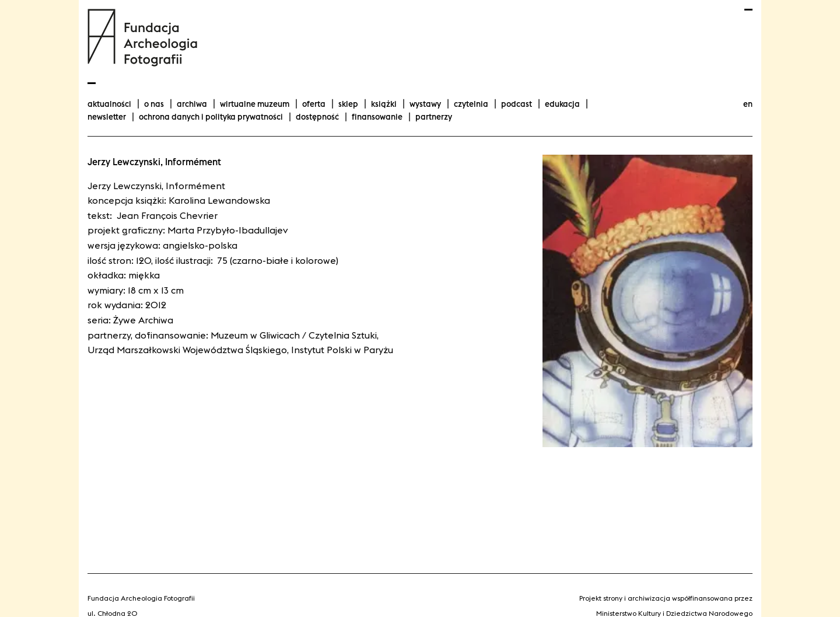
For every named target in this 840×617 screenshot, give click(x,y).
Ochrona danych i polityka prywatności (211, 117)
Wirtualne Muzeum (255, 104)
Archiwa (192, 104)
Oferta (314, 104)
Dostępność (317, 117)
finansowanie (377, 117)
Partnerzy (434, 117)
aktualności (109, 104)
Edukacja (562, 104)
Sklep (348, 104)
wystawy (425, 104)
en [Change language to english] (748, 104)
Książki (384, 104)
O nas (154, 104)
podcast (517, 104)
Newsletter (107, 117)
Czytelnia (471, 104)
